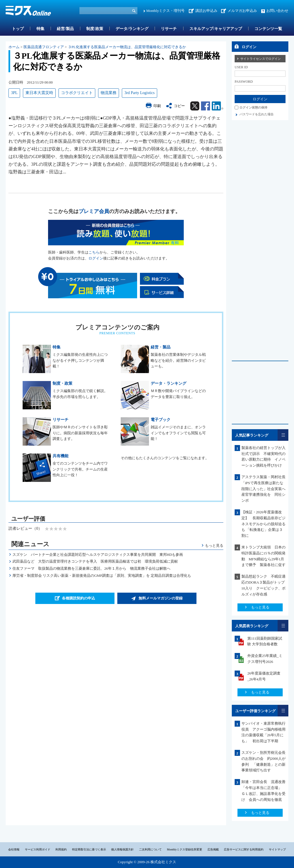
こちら (94, 252)
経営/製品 (65, 29)
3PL (14, 93)
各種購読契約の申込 (78, 598)
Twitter (195, 106)
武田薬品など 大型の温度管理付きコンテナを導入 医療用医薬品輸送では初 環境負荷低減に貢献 (95, 561)
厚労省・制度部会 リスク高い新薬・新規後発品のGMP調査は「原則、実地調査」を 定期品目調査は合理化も (102, 576)
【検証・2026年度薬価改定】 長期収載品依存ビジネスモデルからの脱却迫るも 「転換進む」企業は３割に (263, 524)
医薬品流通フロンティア (44, 47)
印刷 (157, 106)
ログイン (96, 258)
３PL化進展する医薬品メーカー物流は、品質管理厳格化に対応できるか (127, 47)
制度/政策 (95, 29)
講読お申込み (206, 11)
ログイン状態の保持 (253, 107)
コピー (179, 106)
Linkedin (218, 106)
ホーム (14, 47)
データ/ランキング (132, 29)
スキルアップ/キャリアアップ (216, 29)
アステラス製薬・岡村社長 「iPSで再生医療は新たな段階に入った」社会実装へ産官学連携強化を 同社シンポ (265, 489)
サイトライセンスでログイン (261, 59)
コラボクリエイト (77, 93)
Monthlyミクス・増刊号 (165, 11)
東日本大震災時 (39, 93)
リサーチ (169, 29)
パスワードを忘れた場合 (257, 114)
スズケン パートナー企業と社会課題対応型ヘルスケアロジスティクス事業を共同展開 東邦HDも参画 (98, 555)
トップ (18, 29)
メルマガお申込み (242, 11)
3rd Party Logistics (140, 93)
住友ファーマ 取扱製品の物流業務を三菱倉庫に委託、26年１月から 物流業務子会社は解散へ (91, 568)
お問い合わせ (277, 11)
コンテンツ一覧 (268, 29)
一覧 (283, 435)
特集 (40, 29)
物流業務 (109, 93)
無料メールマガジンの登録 (161, 598)
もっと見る (214, 545)
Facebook (206, 106)
